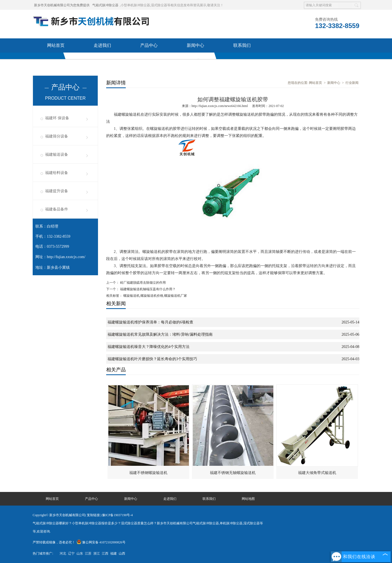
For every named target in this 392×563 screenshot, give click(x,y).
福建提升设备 (57, 191)
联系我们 (242, 45)
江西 (105, 553)
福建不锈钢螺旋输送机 (148, 473)
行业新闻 (352, 83)
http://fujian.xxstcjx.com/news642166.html (220, 106)
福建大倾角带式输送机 (317, 473)
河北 (63, 553)
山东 (80, 553)
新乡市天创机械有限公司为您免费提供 (62, 5)
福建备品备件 (57, 209)
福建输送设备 (57, 154)
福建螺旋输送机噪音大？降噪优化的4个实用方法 (148, 347)
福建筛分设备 (57, 136)
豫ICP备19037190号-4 (117, 515)
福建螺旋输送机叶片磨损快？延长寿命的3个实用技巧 (152, 359)
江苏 (88, 553)
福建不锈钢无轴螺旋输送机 (233, 473)
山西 (122, 553)
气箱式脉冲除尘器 (105, 5)
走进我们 (102, 45)
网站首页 (56, 45)
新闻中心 (195, 45)
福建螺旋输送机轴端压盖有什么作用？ (147, 289)
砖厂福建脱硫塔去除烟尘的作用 (143, 283)
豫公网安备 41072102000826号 (101, 542)
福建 (114, 553)
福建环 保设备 (57, 118)
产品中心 (149, 45)
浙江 (97, 553)
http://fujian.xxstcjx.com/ (66, 257)
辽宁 (71, 553)
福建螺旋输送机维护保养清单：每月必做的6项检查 (150, 322)
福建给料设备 (57, 173)
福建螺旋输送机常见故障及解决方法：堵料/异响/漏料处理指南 (160, 334)
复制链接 (93, 515)
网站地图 (248, 499)
